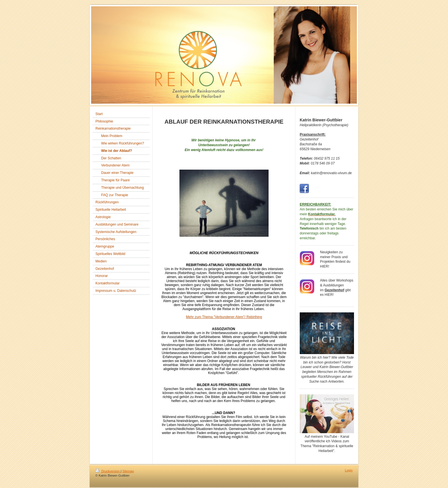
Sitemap (128, 471)
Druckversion (108, 471)
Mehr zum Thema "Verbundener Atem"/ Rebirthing (224, 317)
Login (349, 470)
